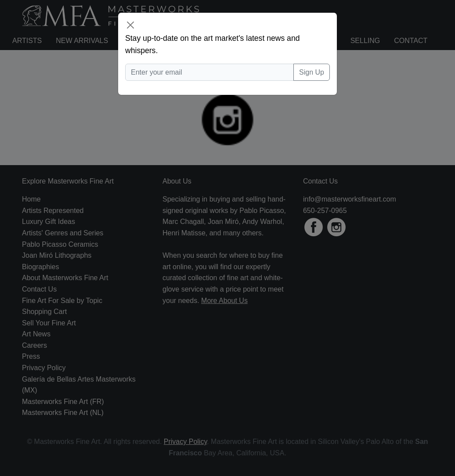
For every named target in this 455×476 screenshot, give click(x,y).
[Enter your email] (209, 72)
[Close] (130, 25)
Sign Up (312, 72)
